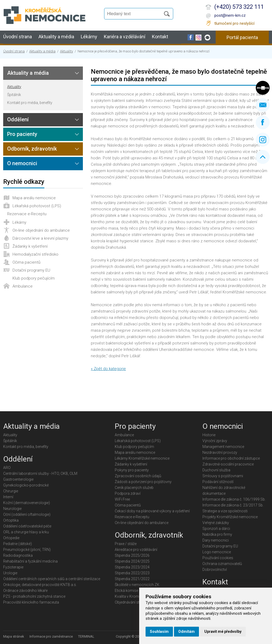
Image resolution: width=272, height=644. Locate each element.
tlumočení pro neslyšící (234, 23)
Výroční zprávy (215, 441)
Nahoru (263, 157)
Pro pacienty (22, 134)
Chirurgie (11, 491)
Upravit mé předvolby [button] (223, 631)
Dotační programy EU (31, 270)
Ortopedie (11, 538)
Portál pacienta (242, 37)
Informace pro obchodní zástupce (231, 458)
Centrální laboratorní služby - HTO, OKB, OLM (40, 473)
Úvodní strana (18, 37)
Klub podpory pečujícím (34, 278)
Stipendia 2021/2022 (132, 579)
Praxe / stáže (126, 544)
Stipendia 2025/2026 (132, 555)
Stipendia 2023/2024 (132, 567)
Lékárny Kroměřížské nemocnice (142, 458)
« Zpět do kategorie (108, 369)
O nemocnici (22, 163)
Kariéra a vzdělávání (125, 37)
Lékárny (89, 37)
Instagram (263, 140)
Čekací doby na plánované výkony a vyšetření (152, 511)
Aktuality (67, 51)
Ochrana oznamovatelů (222, 564)
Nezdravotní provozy (220, 452)
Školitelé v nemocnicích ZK (137, 585)
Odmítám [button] (186, 631)
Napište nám (263, 105)
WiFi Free (122, 499)
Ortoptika (11, 520)
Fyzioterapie (13, 567)
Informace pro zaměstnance (51, 636)
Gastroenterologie (18, 479)
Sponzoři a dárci (216, 529)
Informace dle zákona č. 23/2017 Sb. (233, 505)
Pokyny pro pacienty (132, 470)
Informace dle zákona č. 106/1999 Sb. (234, 499)
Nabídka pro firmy (217, 534)
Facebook (263, 122)
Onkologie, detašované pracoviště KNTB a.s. (40, 585)
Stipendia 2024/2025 (132, 561)
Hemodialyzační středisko (35, 254)
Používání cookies (218, 558)
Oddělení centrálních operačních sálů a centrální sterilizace (52, 579)
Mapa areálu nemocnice (34, 198)
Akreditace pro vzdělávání (136, 550)
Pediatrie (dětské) (18, 544)
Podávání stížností (218, 482)
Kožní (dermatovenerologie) (27, 503)
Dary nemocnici (216, 540)
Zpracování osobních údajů (138, 476)
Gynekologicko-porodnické (26, 485)
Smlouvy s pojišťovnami (223, 476)
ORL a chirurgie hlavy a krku (26, 532)
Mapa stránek (14, 636)
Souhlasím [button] (159, 631)
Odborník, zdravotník (32, 149)
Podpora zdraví (128, 493)
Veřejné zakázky (216, 523)
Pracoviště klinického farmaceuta (31, 602)
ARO (7, 468)
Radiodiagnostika (18, 555)
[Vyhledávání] (135, 14)
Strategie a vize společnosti (225, 511)
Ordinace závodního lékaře (25, 591)
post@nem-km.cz (230, 15)
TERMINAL (86, 636)
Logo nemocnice (217, 552)
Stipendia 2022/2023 (132, 573)
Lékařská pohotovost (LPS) (37, 206)
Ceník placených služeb (134, 488)
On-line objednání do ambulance (41, 230)
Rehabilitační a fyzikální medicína (30, 561)
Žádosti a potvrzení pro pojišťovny (143, 482)
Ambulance (23, 286)
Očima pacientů (26, 262)
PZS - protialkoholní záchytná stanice (34, 596)
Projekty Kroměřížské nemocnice (230, 517)
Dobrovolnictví (215, 570)
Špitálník (14, 95)
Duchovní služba (216, 470)
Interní (8, 497)
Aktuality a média (56, 37)
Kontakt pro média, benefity (30, 103)
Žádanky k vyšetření (30, 246)
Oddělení (18, 119)
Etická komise (126, 591)
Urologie (10, 573)
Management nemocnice (223, 447)
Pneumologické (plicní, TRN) (27, 550)
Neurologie (12, 509)
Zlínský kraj (263, 88)
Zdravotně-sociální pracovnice (228, 464)
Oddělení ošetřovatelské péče (27, 526)
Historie (209, 435)
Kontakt (160, 37)
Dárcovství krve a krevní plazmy (40, 238)
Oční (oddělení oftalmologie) (27, 514)
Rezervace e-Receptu (27, 214)
